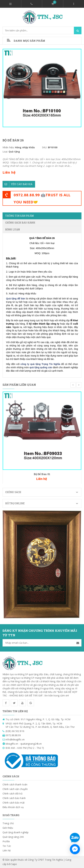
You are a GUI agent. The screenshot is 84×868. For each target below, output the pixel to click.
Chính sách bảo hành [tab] (20, 223)
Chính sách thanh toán (15, 784)
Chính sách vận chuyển (15, 789)
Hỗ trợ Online (43, 503)
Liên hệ (7, 850)
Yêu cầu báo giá (18, 184)
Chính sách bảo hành (14, 798)
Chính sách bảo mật (14, 803)
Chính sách (43, 492)
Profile (6, 841)
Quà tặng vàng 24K (13, 837)
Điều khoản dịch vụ (13, 807)
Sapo (14, 864)
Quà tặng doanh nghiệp (16, 832)
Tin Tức (7, 846)
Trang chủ (8, 823)
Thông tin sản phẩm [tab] (19, 216)
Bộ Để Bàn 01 (42, 474)
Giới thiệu (8, 828)
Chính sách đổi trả (12, 794)
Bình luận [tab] (13, 229)
